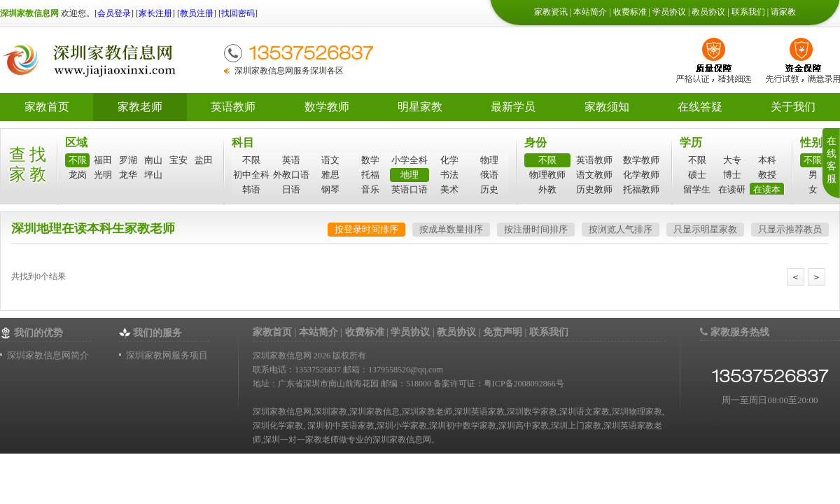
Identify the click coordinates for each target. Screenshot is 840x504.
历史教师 (594, 189)
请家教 (783, 12)
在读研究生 (732, 190)
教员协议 (708, 12)
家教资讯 (551, 12)
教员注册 (197, 13)
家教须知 (607, 107)
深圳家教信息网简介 (48, 355)
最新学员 (513, 107)
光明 (103, 175)
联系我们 (748, 12)
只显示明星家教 (705, 229)
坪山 (153, 175)
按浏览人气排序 (621, 229)
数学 (370, 160)
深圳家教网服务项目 (167, 355)
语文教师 (594, 175)
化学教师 (641, 175)
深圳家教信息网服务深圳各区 (289, 71)
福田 (103, 160)
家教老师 (140, 107)
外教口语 (291, 175)
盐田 (204, 160)
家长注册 (155, 13)
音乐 (370, 189)
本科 (767, 160)
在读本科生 (767, 190)
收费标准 (630, 12)
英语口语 (409, 189)
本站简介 (590, 12)
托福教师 (641, 189)
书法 (449, 175)
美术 (449, 189)
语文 (330, 160)
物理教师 (547, 175)
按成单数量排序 (451, 229)
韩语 (251, 189)
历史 (489, 189)
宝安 (178, 160)
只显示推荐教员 (790, 229)
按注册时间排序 (536, 229)
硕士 (697, 175)
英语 (291, 160)
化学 (449, 160)
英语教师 (233, 107)
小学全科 (409, 160)
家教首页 (47, 107)
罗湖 (128, 160)
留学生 (697, 189)
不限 (78, 160)
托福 (370, 175)
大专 (732, 160)
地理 (409, 175)
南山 (153, 160)
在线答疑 (700, 107)
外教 (547, 189)
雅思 (330, 175)
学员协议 (669, 12)
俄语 (489, 175)
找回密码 (238, 13)
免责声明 (503, 332)
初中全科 (251, 175)
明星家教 (420, 107)
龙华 (128, 175)
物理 (489, 160)
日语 (291, 189)
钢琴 (330, 189)
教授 (767, 175)
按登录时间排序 (366, 229)
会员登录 (114, 13)
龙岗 (78, 175)
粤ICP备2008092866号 (524, 384)
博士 (732, 175)
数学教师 (327, 107)
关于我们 (793, 107)
